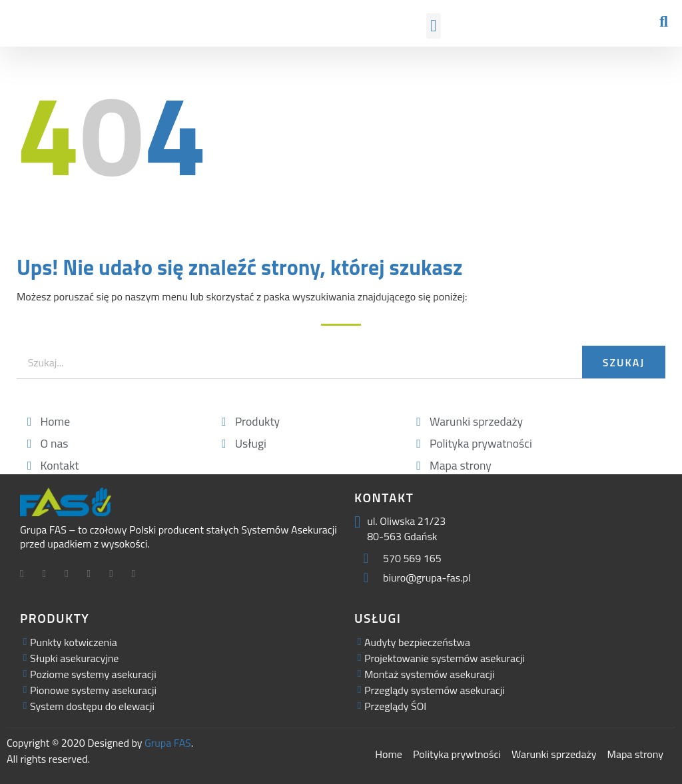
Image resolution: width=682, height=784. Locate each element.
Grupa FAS (168, 743)
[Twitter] (49, 575)
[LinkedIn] (71, 575)
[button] (434, 26)
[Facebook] (27, 575)
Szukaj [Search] (624, 362)
